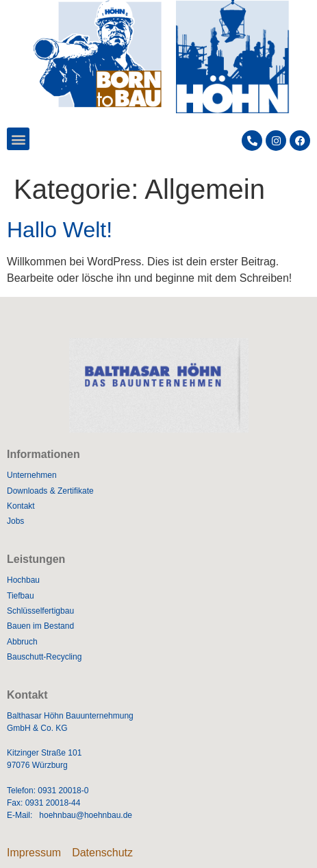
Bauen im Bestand (40, 626)
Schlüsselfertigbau (40, 611)
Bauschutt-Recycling (44, 657)
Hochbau (23, 580)
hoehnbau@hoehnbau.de (86, 815)
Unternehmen (32, 475)
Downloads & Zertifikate (50, 491)
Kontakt (21, 506)
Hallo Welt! (60, 230)
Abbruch (22, 642)
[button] (18, 139)
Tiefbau (21, 596)
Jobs (15, 521)
